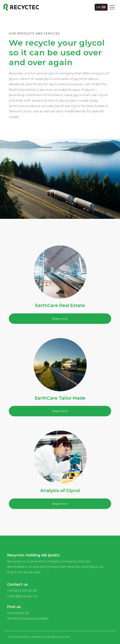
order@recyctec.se (22, 596)
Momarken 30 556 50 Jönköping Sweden (28, 616)
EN (101, 7)
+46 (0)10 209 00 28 (22, 591)
